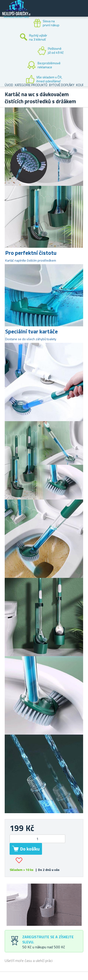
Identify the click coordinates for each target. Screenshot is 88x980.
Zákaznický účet (56, 12)
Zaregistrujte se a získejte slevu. (48, 939)
